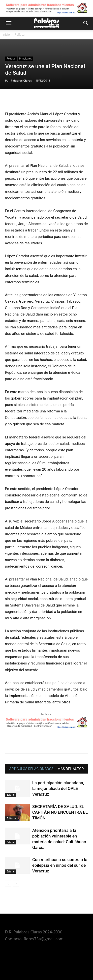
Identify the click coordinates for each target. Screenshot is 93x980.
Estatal (11, 795)
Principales (26, 58)
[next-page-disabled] (16, 884)
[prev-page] (8, 884)
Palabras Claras (21, 80)
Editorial (11, 818)
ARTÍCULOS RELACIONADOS (31, 769)
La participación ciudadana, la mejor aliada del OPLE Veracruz (58, 788)
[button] (8, 23)
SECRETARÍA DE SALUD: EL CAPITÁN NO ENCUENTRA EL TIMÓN (60, 812)
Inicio (6, 35)
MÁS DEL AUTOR (71, 769)
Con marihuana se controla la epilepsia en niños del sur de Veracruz (60, 865)
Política (20, 35)
